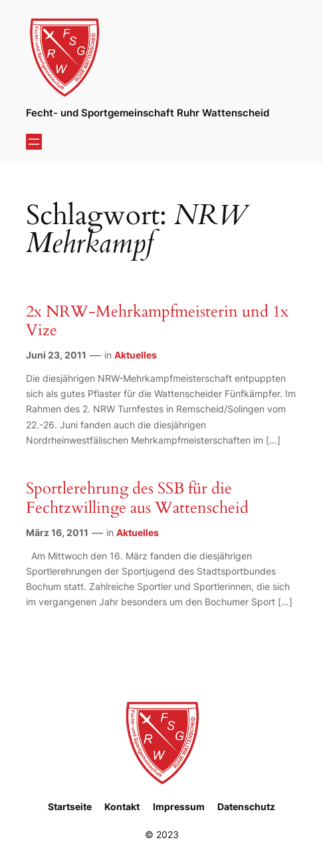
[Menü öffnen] (34, 142)
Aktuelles (136, 355)
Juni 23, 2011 (56, 355)
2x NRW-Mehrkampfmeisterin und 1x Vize (157, 321)
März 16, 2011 (57, 532)
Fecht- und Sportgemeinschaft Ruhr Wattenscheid (148, 113)
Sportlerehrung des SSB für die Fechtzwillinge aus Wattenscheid (137, 498)
